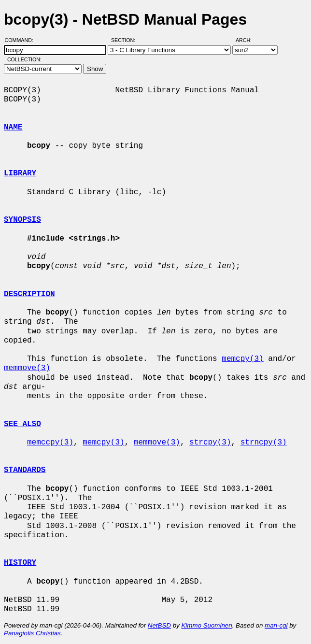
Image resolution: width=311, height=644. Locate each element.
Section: (125, 40)
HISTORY (20, 563)
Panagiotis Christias (32, 633)
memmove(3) (27, 368)
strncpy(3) (264, 443)
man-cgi (276, 625)
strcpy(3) (210, 443)
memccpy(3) (50, 443)
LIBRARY (20, 173)
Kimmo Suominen (206, 625)
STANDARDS (25, 470)
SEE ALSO (22, 424)
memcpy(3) (242, 359)
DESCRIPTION (29, 294)
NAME (13, 128)
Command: (22, 40)
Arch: (248, 40)
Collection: (24, 59)
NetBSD (159, 625)
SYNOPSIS (22, 220)
